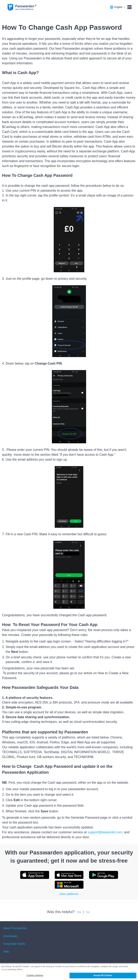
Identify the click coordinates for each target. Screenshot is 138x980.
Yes (79, 912)
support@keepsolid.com (105, 832)
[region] (69, 972)
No (88, 912)
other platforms (69, 894)
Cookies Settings (35, 975)
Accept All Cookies (103, 975)
